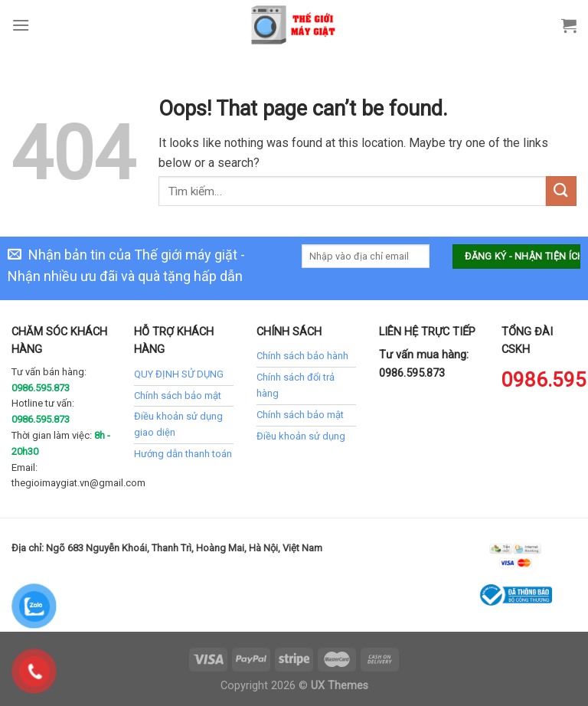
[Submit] (561, 191)
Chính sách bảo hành (302, 356)
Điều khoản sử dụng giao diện (178, 424)
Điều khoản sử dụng (301, 436)
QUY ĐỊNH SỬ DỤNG (179, 374)
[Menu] (21, 25)
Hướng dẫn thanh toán (183, 454)
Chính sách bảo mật (178, 395)
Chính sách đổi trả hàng (296, 385)
